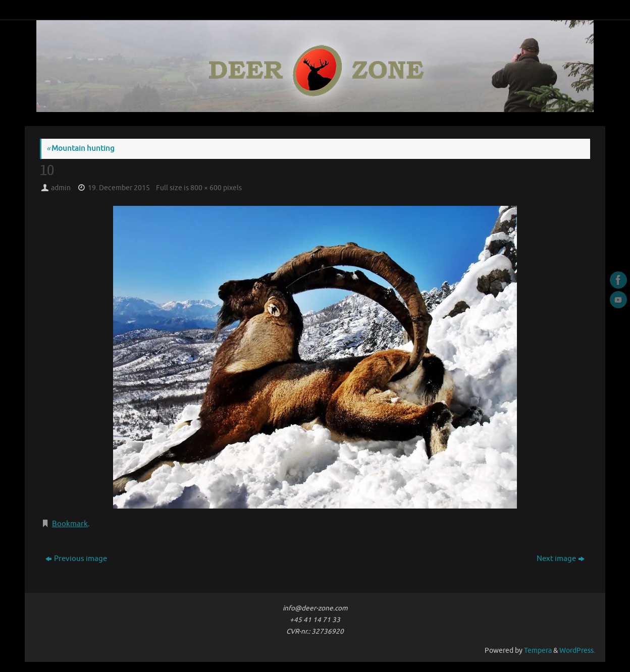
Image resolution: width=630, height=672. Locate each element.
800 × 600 (206, 188)
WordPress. (577, 651)
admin (61, 188)
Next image (561, 559)
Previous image (76, 559)
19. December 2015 (119, 188)
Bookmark (70, 524)
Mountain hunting (81, 149)
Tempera (538, 651)
